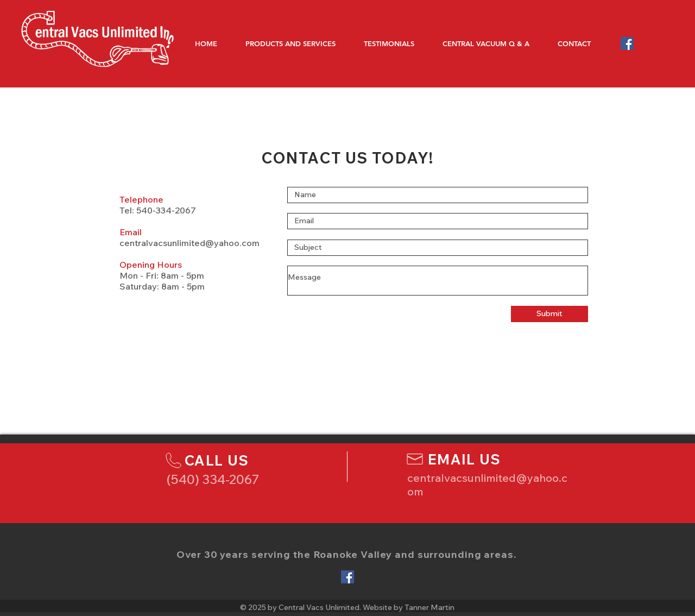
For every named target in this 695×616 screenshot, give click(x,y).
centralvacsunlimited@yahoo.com (189, 243)
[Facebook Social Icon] (627, 43)
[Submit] (549, 314)
